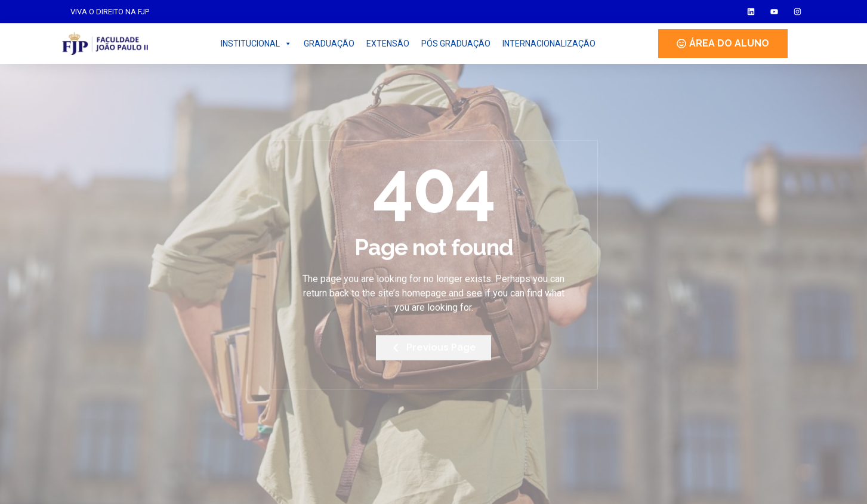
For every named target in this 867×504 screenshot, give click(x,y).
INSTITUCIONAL (256, 44)
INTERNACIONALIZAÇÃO (549, 44)
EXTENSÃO (388, 44)
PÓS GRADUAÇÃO (456, 44)
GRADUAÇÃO (329, 44)
